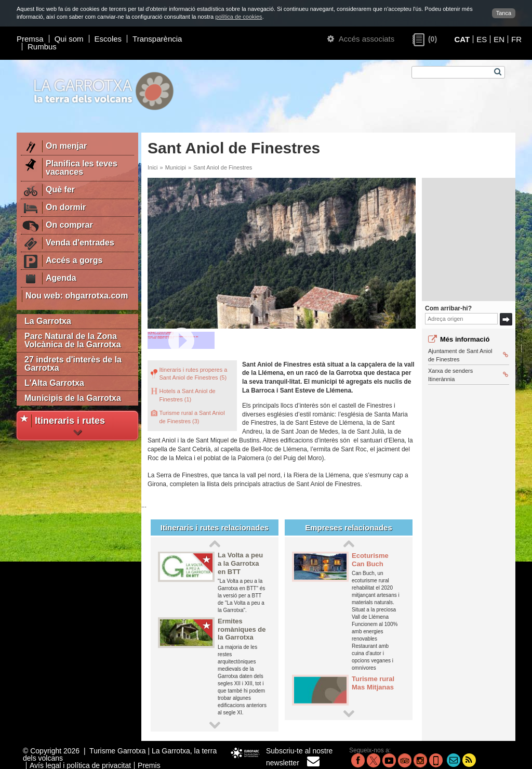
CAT (462, 39)
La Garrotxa (48, 321)
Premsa (30, 39)
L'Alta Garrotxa (54, 383)
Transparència (157, 39)
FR (516, 39)
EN (499, 39)
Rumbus (42, 47)
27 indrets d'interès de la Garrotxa (73, 364)
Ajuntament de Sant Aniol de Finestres (468, 355)
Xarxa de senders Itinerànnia (468, 375)
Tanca (504, 13)
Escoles (108, 39)
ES (482, 39)
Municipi (176, 167)
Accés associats (361, 39)
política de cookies (239, 17)
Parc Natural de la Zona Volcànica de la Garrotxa (73, 340)
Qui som (69, 39)
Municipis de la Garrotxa (73, 398)
